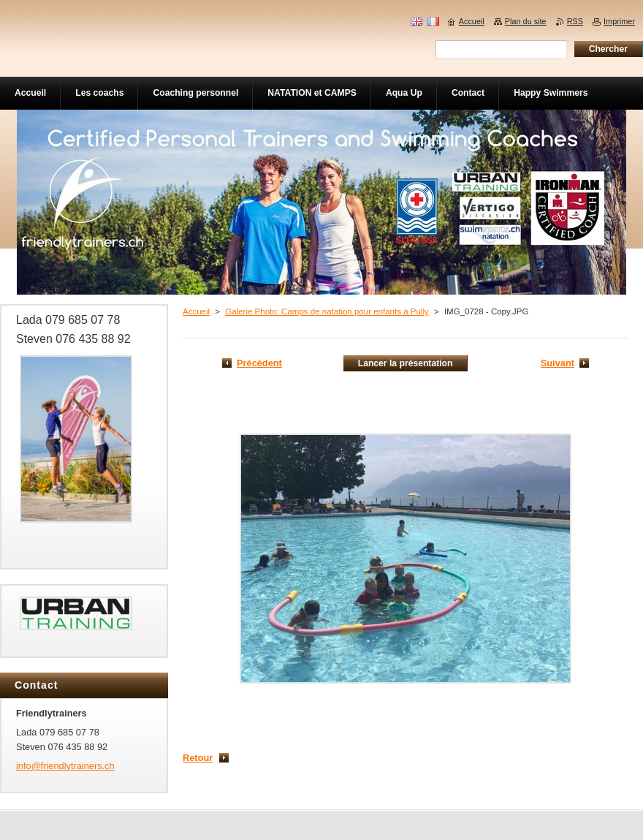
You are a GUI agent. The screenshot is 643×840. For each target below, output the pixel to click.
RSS (575, 21)
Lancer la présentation (406, 363)
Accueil (196, 311)
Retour (198, 758)
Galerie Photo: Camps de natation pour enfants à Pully (327, 311)
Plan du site (526, 21)
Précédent (259, 363)
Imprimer (619, 21)
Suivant (558, 363)
